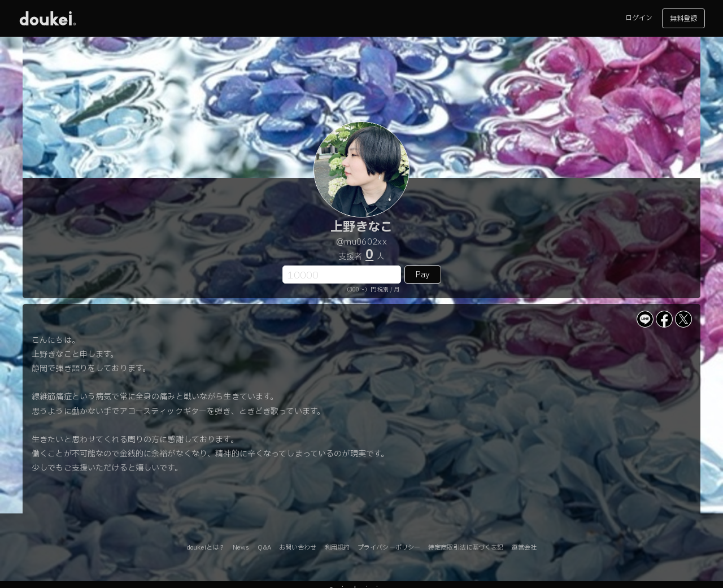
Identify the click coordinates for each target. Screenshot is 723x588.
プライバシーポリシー (389, 548)
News (241, 548)
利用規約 (337, 548)
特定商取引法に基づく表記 (466, 548)
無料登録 (683, 19)
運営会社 (524, 548)
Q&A (264, 548)
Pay (423, 275)
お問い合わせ (298, 548)
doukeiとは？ (206, 548)
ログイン (639, 18)
